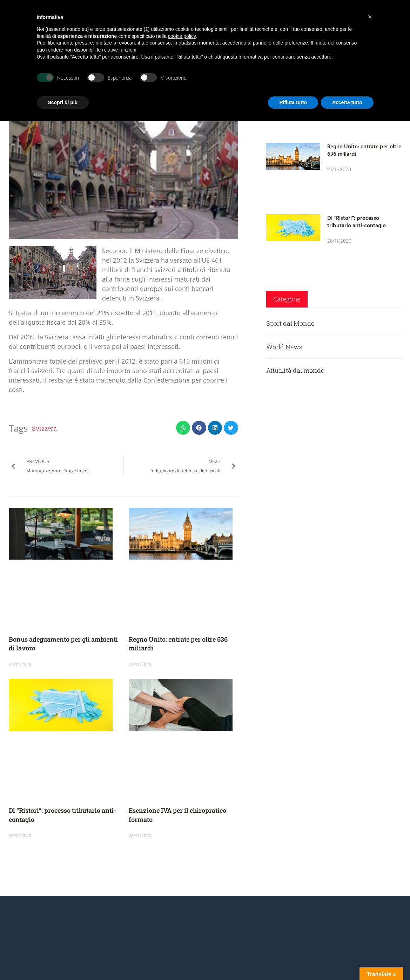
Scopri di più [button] (63, 102)
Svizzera (44, 428)
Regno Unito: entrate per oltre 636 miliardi (364, 150)
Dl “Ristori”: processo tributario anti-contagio (357, 221)
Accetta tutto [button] (347, 102)
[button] (183, 428)
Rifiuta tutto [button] (293, 102)
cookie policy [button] (182, 36)
